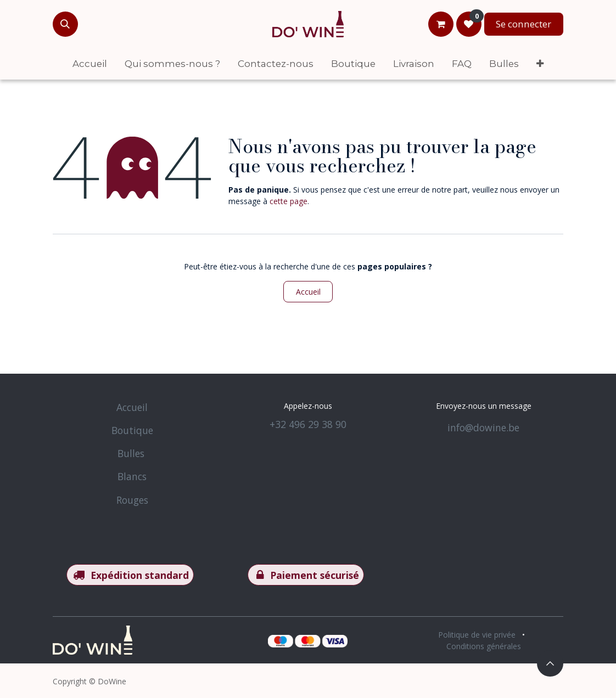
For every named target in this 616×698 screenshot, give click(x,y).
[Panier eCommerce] (441, 24)
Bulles (131, 453)
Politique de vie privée (477, 635)
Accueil (308, 292)
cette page (289, 201)
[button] (65, 24)
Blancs (132, 476)
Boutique (132, 430)
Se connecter (523, 24)
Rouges (132, 500)
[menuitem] (90, 64)
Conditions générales (484, 646)
